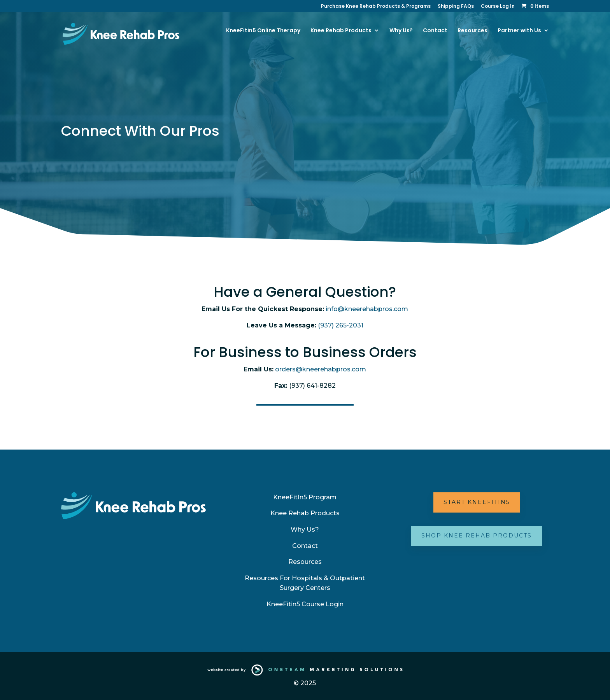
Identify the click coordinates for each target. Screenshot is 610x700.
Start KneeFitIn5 (477, 502)
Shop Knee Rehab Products (477, 535)
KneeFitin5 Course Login (305, 604)
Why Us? (401, 31)
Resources (472, 31)
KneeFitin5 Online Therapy (263, 31)
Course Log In (498, 7)
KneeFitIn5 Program (305, 497)
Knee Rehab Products (305, 513)
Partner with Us (519, 31)
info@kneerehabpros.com (367, 309)
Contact (435, 31)
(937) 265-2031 (341, 325)
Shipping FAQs (456, 7)
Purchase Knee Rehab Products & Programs (376, 7)
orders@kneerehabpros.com (321, 369)
